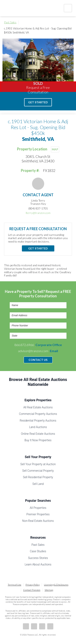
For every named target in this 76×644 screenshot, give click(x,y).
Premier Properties (38, 514)
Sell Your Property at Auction (38, 464)
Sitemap (49, 590)
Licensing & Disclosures (56, 585)
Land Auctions (38, 427)
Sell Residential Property (38, 477)
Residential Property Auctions (38, 421)
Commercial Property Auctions (38, 414)
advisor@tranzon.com (38, 351)
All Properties (38, 508)
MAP (55, 149)
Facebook (26, 626)
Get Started (38, 102)
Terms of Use (14, 585)
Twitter (42, 626)
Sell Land (38, 484)
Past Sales (10, 22)
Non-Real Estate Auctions (38, 521)
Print (70, 22)
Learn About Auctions (38, 564)
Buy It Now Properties (38, 440)
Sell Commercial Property (38, 471)
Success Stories (38, 558)
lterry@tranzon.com (38, 213)
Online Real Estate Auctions (38, 434)
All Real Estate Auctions (38, 407)
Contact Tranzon (32, 590)
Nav (68, 8)
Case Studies (38, 551)
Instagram (50, 626)
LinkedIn (34, 626)
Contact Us (38, 360)
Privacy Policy (33, 585)
